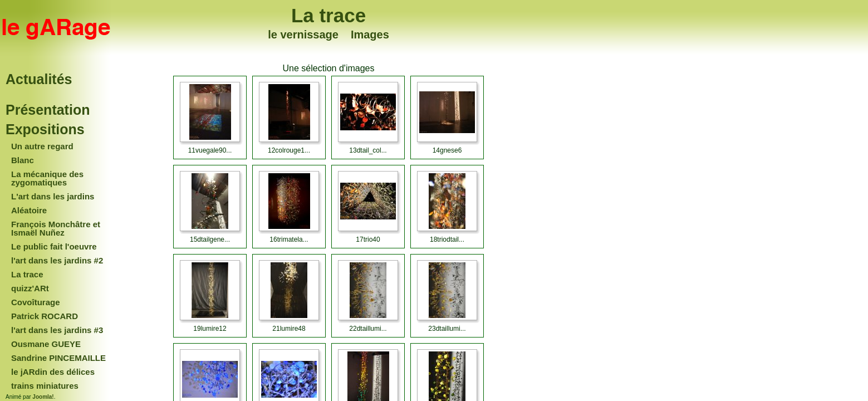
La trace (328, 15)
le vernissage (303, 35)
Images (370, 35)
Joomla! (43, 397)
